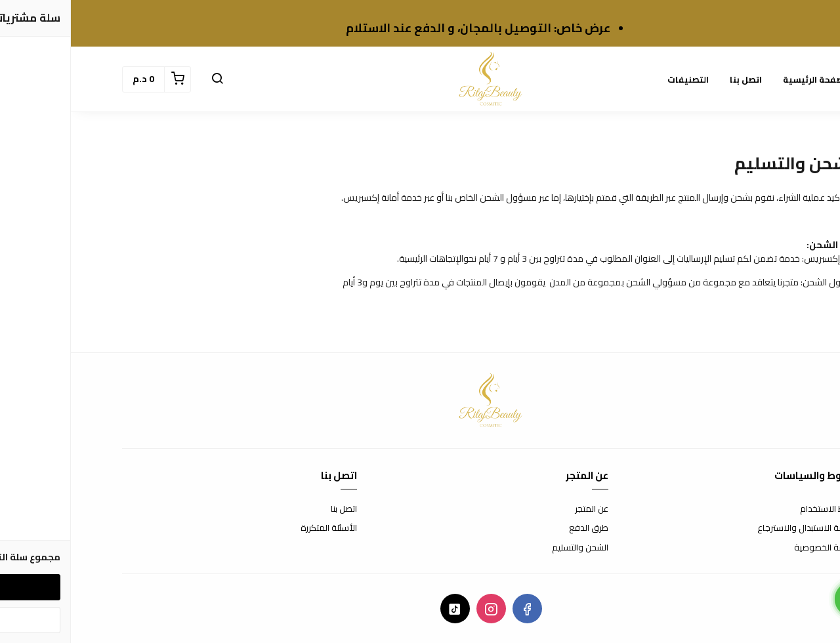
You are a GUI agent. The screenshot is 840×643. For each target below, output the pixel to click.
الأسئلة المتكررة (258, 528)
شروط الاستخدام (759, 509)
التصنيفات (617, 79)
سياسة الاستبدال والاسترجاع (738, 528)
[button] (146, 79)
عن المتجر (521, 509)
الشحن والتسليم (509, 548)
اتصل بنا (675, 79)
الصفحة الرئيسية (745, 79)
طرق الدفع (518, 528)
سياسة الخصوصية (756, 548)
